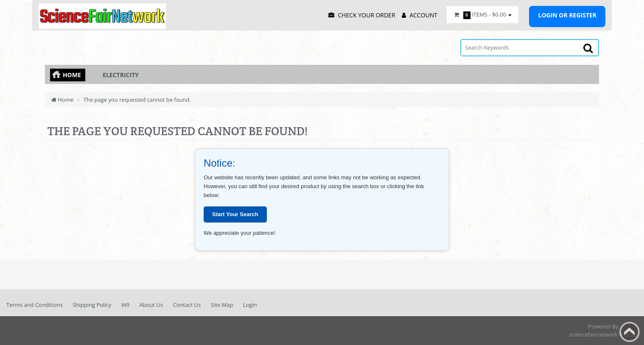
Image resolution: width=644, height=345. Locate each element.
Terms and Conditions (35, 305)
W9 (125, 305)
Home (72, 75)
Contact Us (187, 305)
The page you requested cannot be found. (137, 100)
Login (250, 305)
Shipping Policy (92, 305)
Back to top (630, 332)
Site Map (222, 305)
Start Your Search (235, 214)
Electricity (119, 75)
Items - (482, 15)
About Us (151, 305)
